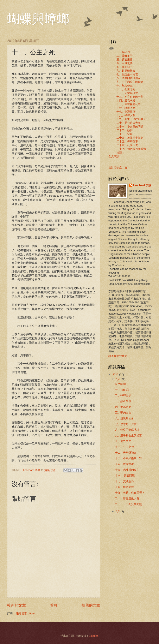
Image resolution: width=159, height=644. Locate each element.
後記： (119, 153)
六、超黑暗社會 (126, 71)
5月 (118, 511)
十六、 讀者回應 (125, 475)
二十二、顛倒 (125, 130)
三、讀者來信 (125, 59)
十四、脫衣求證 (126, 100)
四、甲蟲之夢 (125, 63)
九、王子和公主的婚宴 (130, 82)
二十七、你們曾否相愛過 (131, 149)
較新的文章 (17, 605)
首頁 (54, 605)
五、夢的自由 (125, 67)
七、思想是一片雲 (127, 74)
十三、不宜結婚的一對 (130, 97)
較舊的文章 (91, 605)
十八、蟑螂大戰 (126, 115)
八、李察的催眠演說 (129, 78)
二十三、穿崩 (125, 134)
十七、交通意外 (126, 112)
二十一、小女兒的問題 (130, 127)
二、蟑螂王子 (125, 56)
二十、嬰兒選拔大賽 (129, 123)
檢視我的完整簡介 (119, 356)
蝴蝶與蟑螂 (38, 19)
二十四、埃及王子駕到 (130, 138)
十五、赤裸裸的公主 (129, 104)
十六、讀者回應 (126, 108)
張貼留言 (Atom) (26, 613)
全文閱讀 (114, 156)
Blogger (93, 636)
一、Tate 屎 (123, 52)
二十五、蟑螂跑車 (127, 141)
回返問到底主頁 (118, 168)
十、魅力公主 (125, 86)
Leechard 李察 (142, 185)
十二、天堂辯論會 (127, 93)
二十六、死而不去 (127, 145)
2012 (116, 374)
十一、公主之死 (126, 89)
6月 (118, 379)
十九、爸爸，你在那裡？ (131, 119)
